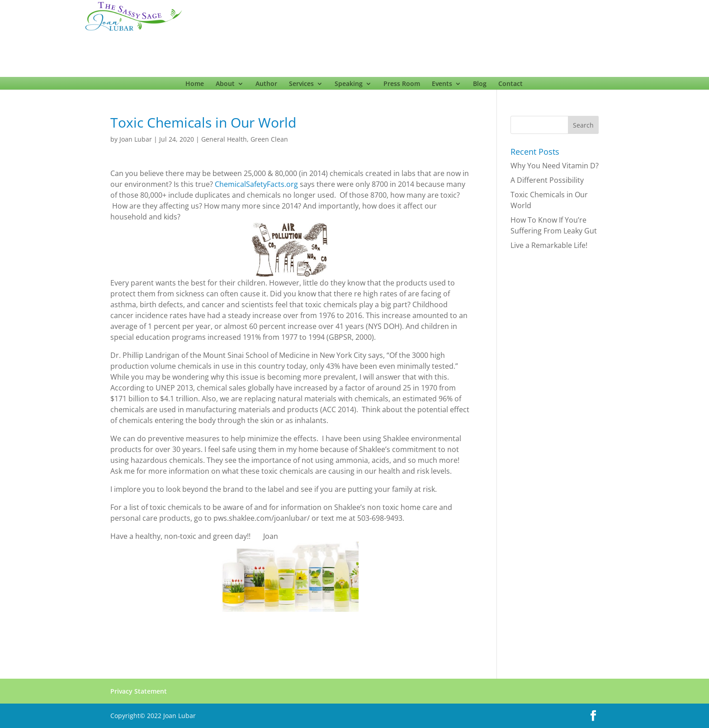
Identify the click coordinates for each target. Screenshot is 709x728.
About (225, 86)
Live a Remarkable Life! (549, 245)
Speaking (349, 86)
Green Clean (269, 139)
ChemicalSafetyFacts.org (256, 184)
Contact (510, 86)
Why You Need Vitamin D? (555, 166)
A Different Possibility (547, 180)
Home (195, 86)
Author (266, 86)
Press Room (402, 86)
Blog (480, 86)
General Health (224, 139)
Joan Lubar (136, 139)
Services (301, 86)
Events (442, 86)
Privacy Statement (139, 691)
